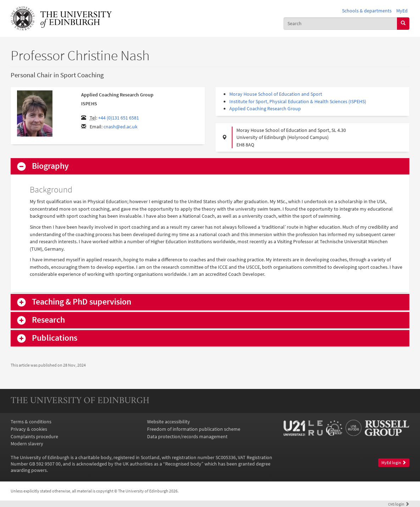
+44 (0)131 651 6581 (119, 118)
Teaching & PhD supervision (82, 302)
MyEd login (394, 463)
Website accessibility (169, 422)
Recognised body (183, 464)
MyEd (402, 11)
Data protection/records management (187, 436)
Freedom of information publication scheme (194, 429)
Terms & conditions (31, 422)
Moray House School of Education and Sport (276, 94)
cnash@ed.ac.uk (121, 127)
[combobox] (340, 24)
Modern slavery (27, 444)
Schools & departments (367, 11)
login (399, 504)
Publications (55, 338)
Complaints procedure (34, 436)
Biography (50, 166)
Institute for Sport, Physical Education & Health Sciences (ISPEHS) (298, 101)
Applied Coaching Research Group (265, 108)
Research (48, 320)
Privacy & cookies (29, 429)
